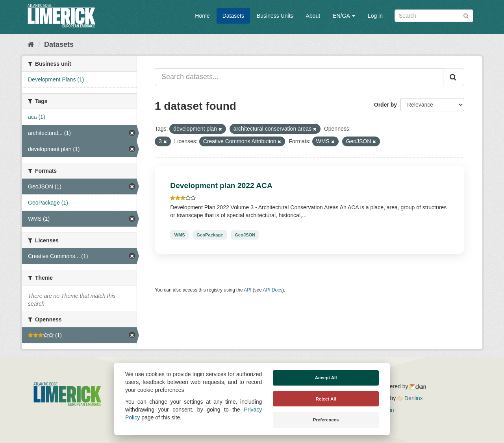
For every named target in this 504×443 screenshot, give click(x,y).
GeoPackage (210, 235)
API (247, 290)
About (313, 16)
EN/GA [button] (344, 16)
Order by (385, 105)
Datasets (233, 16)
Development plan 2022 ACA (221, 186)
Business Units (275, 16)
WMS (179, 235)
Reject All (326, 399)
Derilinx (410, 398)
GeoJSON (245, 235)
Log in (375, 16)
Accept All (326, 378)
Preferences (326, 420)
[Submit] (466, 15)
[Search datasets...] (299, 77)
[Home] (31, 44)
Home (202, 16)
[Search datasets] (434, 16)
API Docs (273, 290)
